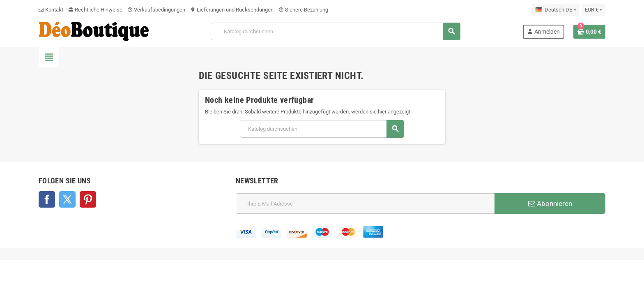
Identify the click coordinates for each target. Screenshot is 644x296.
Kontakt (51, 10)
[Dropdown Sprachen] (556, 10)
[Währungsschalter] (593, 10)
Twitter (67, 199)
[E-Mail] (365, 203)
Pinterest (88, 199)
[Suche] (335, 31)
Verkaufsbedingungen (156, 10)
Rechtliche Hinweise (95, 10)
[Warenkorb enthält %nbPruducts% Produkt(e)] (589, 32)
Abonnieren (550, 203)
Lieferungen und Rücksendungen (232, 10)
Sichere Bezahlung (303, 10)
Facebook (47, 199)
